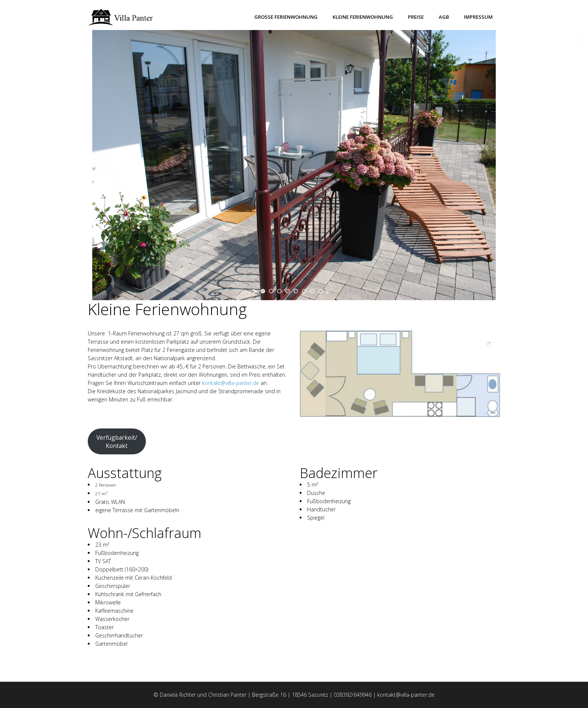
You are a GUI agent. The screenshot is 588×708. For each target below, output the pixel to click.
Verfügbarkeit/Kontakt (117, 442)
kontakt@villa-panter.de (231, 383)
